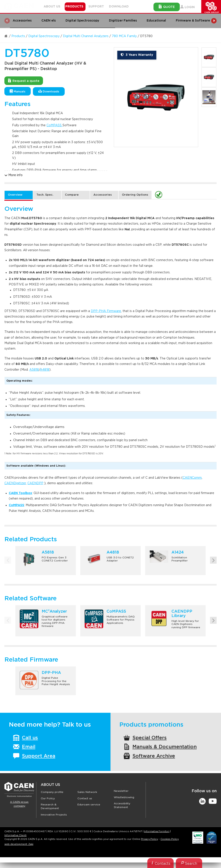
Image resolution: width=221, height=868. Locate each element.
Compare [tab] (72, 195)
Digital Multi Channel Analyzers (86, 36)
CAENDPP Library (182, 614)
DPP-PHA (51, 673)
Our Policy (48, 798)
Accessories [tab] (103, 195)
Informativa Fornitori (157, 831)
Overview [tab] (15, 195)
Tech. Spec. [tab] (45, 195)
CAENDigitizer (15, 483)
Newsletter (121, 791)
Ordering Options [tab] (135, 195)
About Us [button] (52, 7)
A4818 (45, 370)
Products (18, 36)
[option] (156, 97)
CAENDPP (35, 483)
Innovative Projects (54, 815)
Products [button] (74, 7)
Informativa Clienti (15, 835)
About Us (50, 785)
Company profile (52, 792)
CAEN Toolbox (20, 493)
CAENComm (192, 478)
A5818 (34, 370)
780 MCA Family (124, 36)
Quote (167, 7)
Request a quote (24, 81)
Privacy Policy (149, 839)
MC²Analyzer (54, 612)
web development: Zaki (19, 844)
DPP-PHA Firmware (106, 311)
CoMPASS (54, 125)
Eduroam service (89, 805)
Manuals (18, 91)
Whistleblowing (124, 797)
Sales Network (87, 792)
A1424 (178, 552)
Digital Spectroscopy (44, 36)
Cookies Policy (170, 839)
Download (119, 7)
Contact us (85, 798)
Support (96, 7)
